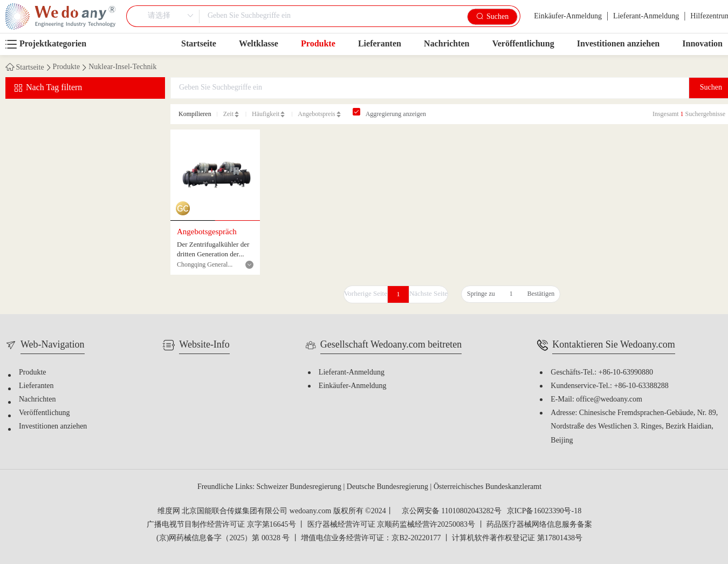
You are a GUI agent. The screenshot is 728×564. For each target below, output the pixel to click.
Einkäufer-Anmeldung (568, 16)
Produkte (318, 44)
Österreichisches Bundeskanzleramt (487, 487)
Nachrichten (447, 44)
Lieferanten (380, 44)
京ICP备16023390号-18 (544, 512)
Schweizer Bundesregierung (300, 487)
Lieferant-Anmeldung (646, 16)
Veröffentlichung (523, 44)
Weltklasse (259, 44)
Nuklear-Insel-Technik (122, 67)
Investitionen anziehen (618, 44)
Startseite (199, 44)
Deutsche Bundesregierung (389, 487)
